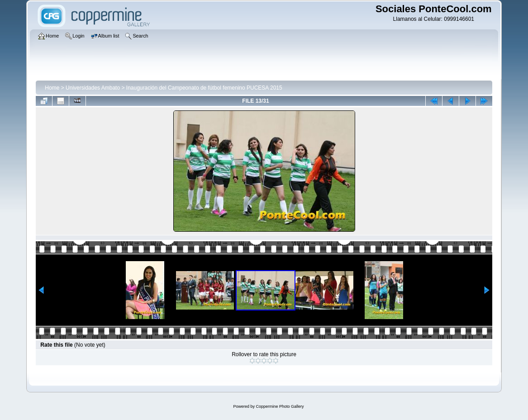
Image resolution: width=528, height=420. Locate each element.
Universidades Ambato (93, 88)
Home (52, 88)
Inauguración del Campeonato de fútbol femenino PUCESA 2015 (204, 88)
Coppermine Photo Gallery (280, 406)
